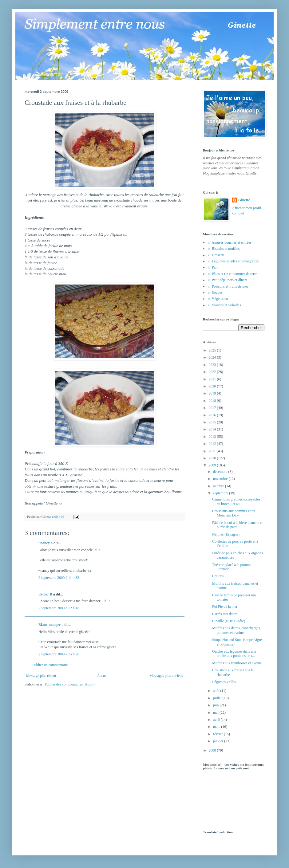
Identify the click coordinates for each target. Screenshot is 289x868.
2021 (213, 379)
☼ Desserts (216, 255)
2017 (213, 408)
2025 (213, 350)
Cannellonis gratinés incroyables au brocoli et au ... (236, 501)
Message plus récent (41, 676)
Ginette (244, 200)
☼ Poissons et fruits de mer (228, 286)
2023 (213, 365)
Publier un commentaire (50, 665)
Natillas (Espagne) (226, 534)
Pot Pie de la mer (225, 607)
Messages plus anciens (166, 676)
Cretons (218, 576)
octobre (219, 486)
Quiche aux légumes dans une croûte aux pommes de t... (234, 654)
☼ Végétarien (218, 299)
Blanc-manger (49, 625)
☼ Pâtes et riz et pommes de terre (232, 274)
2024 (213, 357)
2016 (213, 415)
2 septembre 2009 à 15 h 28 (59, 654)
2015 (213, 422)
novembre (221, 479)
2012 (213, 444)
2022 (213, 372)
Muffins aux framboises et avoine (237, 663)
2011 (213, 451)
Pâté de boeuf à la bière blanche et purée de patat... (237, 525)
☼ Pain (213, 267)
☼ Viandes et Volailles (224, 305)
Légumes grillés (224, 682)
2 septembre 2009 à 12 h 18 (59, 608)
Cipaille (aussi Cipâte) (229, 621)
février (218, 734)
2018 (213, 401)
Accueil (103, 676)
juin (216, 705)
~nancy (44, 543)
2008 (213, 750)
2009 (213, 465)
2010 (213, 458)
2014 (213, 429)
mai (216, 713)
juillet (218, 698)
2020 (213, 386)
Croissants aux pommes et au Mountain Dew (234, 513)
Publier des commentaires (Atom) (69, 684)
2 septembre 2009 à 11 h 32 (59, 578)
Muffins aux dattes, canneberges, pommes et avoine (236, 630)
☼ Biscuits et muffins (224, 249)
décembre (221, 472)
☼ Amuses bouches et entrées (230, 242)
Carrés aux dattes (225, 614)
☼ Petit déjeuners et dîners (227, 280)
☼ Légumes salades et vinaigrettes (233, 261)
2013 (213, 437)
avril (217, 720)
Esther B (45, 594)
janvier (219, 741)
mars (217, 727)
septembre (221, 493)
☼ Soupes (215, 293)
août (217, 691)
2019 (213, 393)
